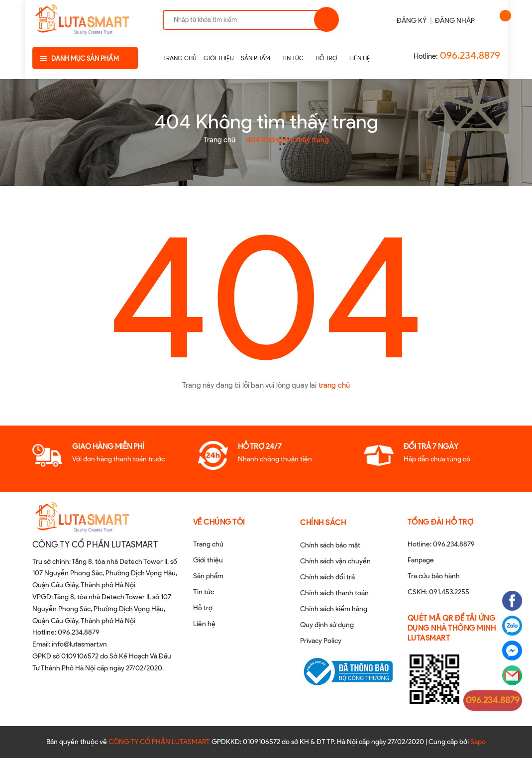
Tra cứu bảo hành (434, 576)
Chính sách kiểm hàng (334, 609)
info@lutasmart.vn (79, 644)
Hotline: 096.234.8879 (441, 544)
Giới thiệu (208, 560)
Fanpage (421, 560)
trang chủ (334, 385)
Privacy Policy (321, 641)
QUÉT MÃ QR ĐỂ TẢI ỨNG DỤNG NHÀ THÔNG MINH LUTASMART (452, 628)
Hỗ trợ (203, 608)
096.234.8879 (470, 55)
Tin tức (204, 592)
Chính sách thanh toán (334, 593)
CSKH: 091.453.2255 (438, 592)
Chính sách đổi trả (327, 577)
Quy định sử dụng (327, 625)
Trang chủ (208, 544)
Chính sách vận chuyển (335, 561)
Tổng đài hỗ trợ (441, 522)
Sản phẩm (208, 576)
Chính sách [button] (323, 523)
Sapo (478, 742)
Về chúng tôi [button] (219, 522)
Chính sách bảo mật (330, 545)
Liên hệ (204, 624)
